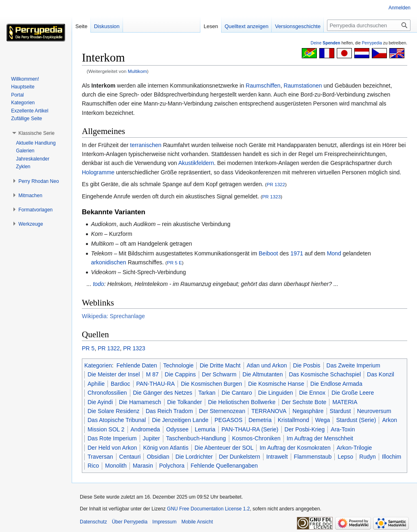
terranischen (146, 145)
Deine (326, 43)
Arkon (390, 420)
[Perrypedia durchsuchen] (369, 25)
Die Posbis (307, 365)
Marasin (143, 466)
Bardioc (120, 384)
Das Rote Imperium (112, 438)
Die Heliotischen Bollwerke (242, 402)
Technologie (179, 365)
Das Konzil (381, 374)
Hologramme (98, 172)
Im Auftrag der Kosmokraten (295, 448)
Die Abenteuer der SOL (224, 448)
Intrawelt (277, 457)
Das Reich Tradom (169, 411)
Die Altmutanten (263, 374)
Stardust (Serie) (356, 420)
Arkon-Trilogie (354, 448)
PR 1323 (271, 197)
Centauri (130, 457)
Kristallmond (293, 420)
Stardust (340, 411)
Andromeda (145, 429)
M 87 (152, 374)
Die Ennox (312, 393)
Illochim (392, 457)
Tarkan (207, 393)
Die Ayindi (100, 402)
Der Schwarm (219, 374)
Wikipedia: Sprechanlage (113, 316)
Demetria (260, 420)
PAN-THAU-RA (156, 384)
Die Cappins (180, 374)
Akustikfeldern (196, 163)
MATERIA (345, 402)
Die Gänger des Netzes (163, 393)
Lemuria (205, 429)
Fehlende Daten (137, 365)
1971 (297, 253)
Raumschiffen (263, 86)
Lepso (345, 457)
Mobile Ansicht (197, 522)
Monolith (116, 466)
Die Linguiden (276, 393)
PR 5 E (174, 263)
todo (98, 284)
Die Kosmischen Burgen (211, 384)
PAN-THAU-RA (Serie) (250, 429)
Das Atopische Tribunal (117, 420)
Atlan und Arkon (267, 365)
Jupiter (151, 438)
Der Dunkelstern (240, 457)
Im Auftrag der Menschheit (320, 438)
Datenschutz (93, 522)
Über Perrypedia (130, 522)
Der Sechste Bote (304, 402)
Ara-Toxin (343, 429)
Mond (334, 253)
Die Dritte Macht (220, 365)
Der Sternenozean (222, 411)
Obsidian (158, 457)
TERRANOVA (269, 411)
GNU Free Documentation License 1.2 (208, 509)
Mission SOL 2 (106, 429)
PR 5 (88, 348)
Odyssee (177, 429)
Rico (93, 466)
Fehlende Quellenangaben (224, 466)
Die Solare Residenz (114, 411)
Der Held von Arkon (112, 448)
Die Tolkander (185, 402)
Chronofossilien (107, 393)
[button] (36, 133)
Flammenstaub (313, 457)
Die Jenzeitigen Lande (180, 420)
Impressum (164, 522)
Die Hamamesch (140, 402)
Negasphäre (308, 411)
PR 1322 (276, 184)
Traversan (100, 457)
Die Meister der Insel (114, 374)
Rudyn (367, 457)
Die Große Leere (353, 393)
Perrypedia (372, 43)
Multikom (137, 71)
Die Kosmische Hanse (276, 384)
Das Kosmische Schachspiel (325, 374)
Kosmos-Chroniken (256, 438)
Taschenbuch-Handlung (196, 438)
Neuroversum (374, 411)
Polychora (172, 466)
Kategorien (98, 365)
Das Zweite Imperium (353, 365)
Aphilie (96, 384)
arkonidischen (108, 262)
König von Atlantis (166, 448)
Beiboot (268, 253)
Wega (323, 420)
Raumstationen (303, 86)
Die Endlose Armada (336, 384)
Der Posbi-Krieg (305, 429)
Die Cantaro (237, 393)
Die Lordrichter (194, 457)
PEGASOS (228, 420)
